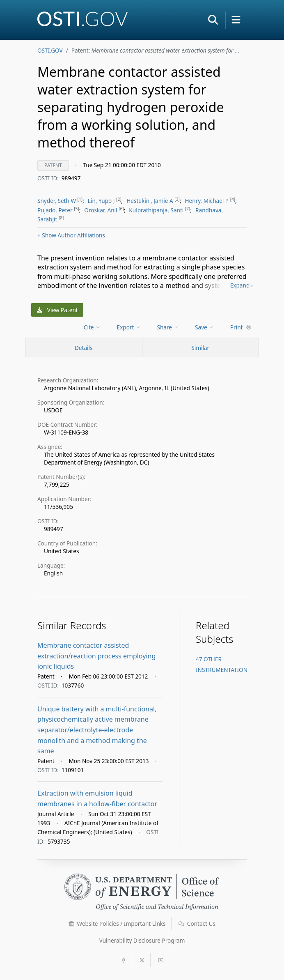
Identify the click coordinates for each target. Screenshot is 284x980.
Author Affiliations (71, 235)
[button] (213, 20)
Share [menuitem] (168, 327)
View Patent (57, 310)
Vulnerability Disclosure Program (142, 940)
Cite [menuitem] (92, 327)
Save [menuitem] (205, 327)
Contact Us (197, 924)
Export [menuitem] (129, 327)
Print (241, 327)
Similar (200, 348)
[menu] (93, 327)
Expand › (242, 285)
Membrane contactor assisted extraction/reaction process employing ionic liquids (96, 656)
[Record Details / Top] (84, 347)
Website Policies (117, 924)
